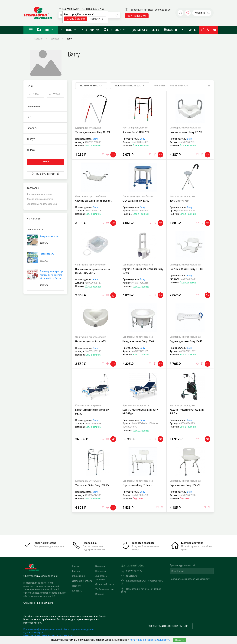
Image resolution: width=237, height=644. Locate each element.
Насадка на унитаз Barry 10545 (138, 341)
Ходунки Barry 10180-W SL (136, 132)
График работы (47, 254)
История (100, 594)
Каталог (41, 29)
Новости (170, 29)
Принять (179, 640)
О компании (115, 29)
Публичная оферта (33, 633)
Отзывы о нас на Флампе (39, 603)
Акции (209, 29)
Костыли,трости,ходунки (39, 194)
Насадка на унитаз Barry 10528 (91, 341)
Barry (95, 139)
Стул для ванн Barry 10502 (136, 201)
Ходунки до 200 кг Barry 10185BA (92, 485)
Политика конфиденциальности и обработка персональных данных (59, 629)
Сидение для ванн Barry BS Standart (93, 201)
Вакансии (100, 566)
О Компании (78, 576)
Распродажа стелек (49, 236)
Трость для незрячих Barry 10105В (93, 132)
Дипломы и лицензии (101, 578)
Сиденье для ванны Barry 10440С (187, 269)
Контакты (189, 29)
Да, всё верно (76, 19)
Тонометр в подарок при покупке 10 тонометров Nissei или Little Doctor (52, 275)
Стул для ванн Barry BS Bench (137, 485)
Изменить (97, 19)
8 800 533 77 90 (95, 9)
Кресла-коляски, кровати (40, 199)
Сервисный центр (105, 584)
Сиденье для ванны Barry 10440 (186, 341)
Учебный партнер (104, 589)
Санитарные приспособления (42, 204)
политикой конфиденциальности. (150, 640)
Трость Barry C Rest (180, 201)
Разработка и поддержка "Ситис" (168, 626)
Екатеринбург (70, 9)
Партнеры (101, 571)
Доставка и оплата (145, 29)
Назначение (90, 29)
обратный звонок (137, 16)
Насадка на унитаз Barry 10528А (186, 132)
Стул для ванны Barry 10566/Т (185, 485)
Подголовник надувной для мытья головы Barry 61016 (93, 271)
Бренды (69, 29)
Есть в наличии (93, 146)
